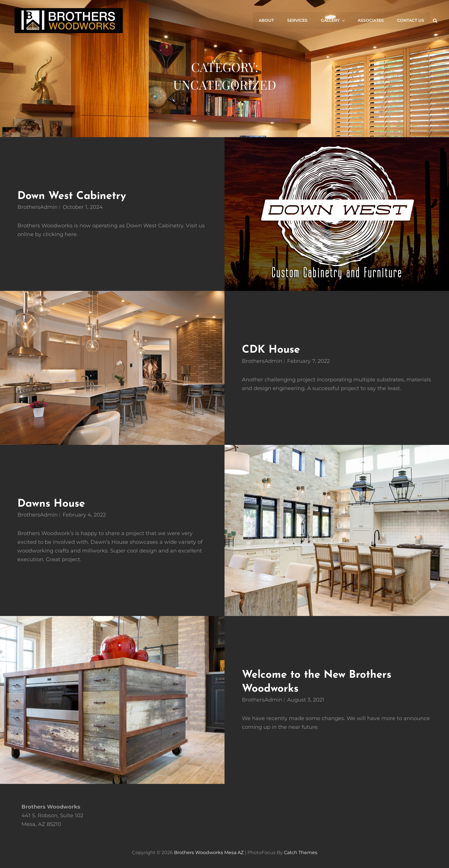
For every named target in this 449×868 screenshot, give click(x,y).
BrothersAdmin (38, 207)
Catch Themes (301, 852)
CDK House (271, 350)
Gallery (334, 21)
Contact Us (411, 21)
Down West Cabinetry (73, 196)
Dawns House (52, 504)
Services (298, 21)
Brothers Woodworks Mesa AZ (208, 852)
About (267, 21)
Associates (371, 21)
